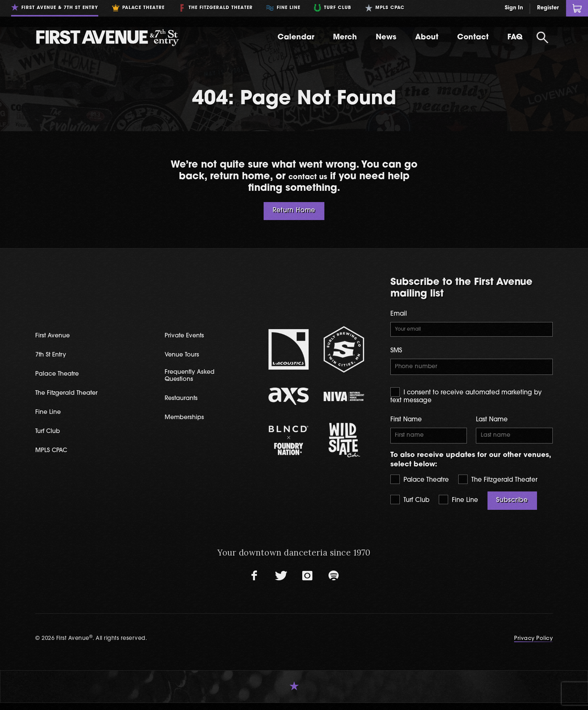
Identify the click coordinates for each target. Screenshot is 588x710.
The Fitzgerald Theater (498, 486)
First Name (406, 425)
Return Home (294, 211)
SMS (396, 354)
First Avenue (56, 338)
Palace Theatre (420, 486)
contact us (307, 177)
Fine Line (458, 507)
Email (399, 314)
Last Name (492, 425)
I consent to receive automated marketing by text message (466, 400)
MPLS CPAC (55, 455)
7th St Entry (54, 358)
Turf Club (410, 507)
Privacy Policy (533, 646)
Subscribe (512, 508)
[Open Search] (542, 37)
